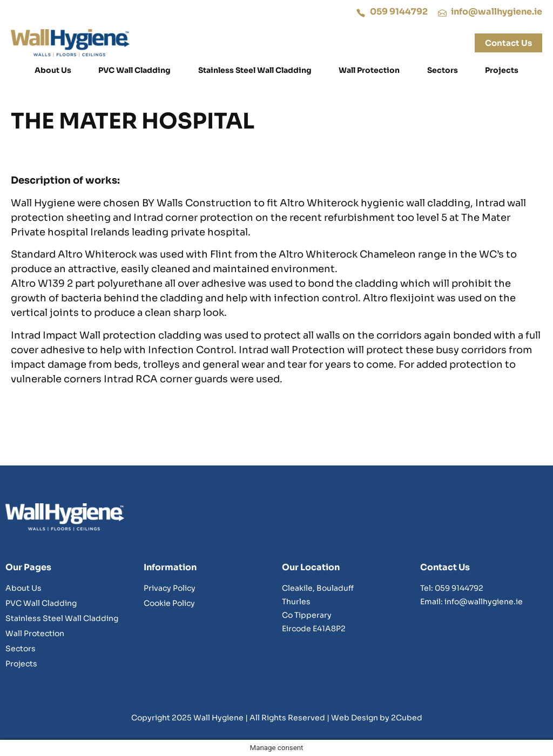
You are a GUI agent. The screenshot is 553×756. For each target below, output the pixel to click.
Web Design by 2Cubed (377, 718)
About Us (53, 70)
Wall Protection (369, 70)
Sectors (443, 70)
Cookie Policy (169, 603)
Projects (502, 70)
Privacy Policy (170, 588)
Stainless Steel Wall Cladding (255, 70)
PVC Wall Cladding (134, 70)
